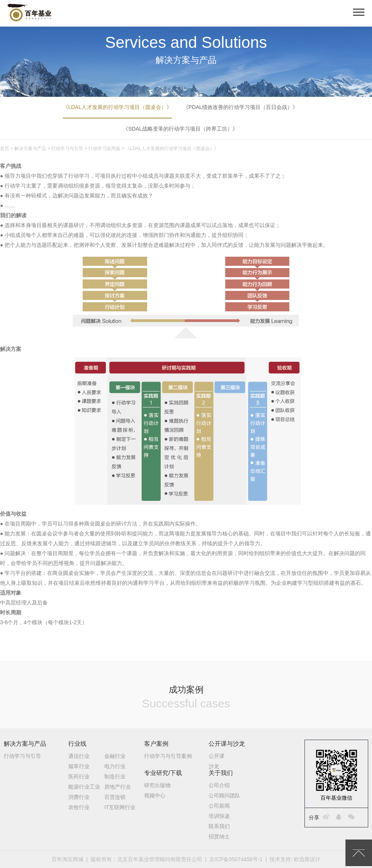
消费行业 (79, 797)
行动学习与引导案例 (168, 756)
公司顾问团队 (224, 795)
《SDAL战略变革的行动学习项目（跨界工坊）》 (180, 129)
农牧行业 (79, 807)
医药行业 (79, 776)
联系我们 (219, 826)
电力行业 (115, 766)
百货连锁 (115, 797)
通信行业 (79, 756)
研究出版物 (157, 785)
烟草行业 (79, 766)
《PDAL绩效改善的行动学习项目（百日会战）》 (241, 107)
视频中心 (155, 795)
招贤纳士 (219, 836)
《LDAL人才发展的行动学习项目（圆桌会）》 (117, 107)
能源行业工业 (84, 787)
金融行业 (115, 756)
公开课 (217, 756)
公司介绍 (219, 785)
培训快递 (219, 816)
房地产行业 (118, 787)
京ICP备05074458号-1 (236, 859)
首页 (5, 148)
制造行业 (115, 776)
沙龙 (214, 766)
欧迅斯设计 (307, 859)
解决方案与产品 (30, 148)
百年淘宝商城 (67, 859)
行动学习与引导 (67, 148)
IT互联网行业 (120, 807)
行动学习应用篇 (104, 148)
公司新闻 (219, 806)
